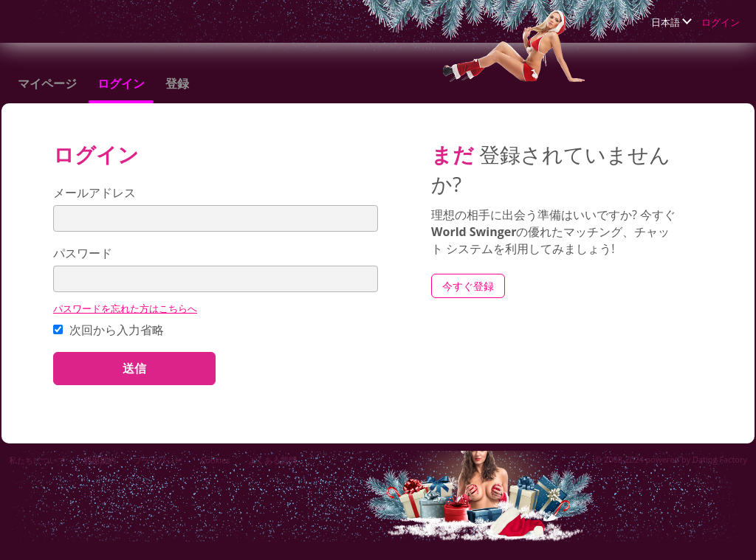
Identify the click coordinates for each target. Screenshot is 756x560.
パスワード (83, 253)
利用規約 (100, 460)
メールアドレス (94, 193)
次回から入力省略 (109, 330)
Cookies (215, 460)
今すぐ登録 (468, 286)
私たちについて (37, 460)
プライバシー (158, 460)
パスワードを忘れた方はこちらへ (125, 308)
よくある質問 (272, 460)
